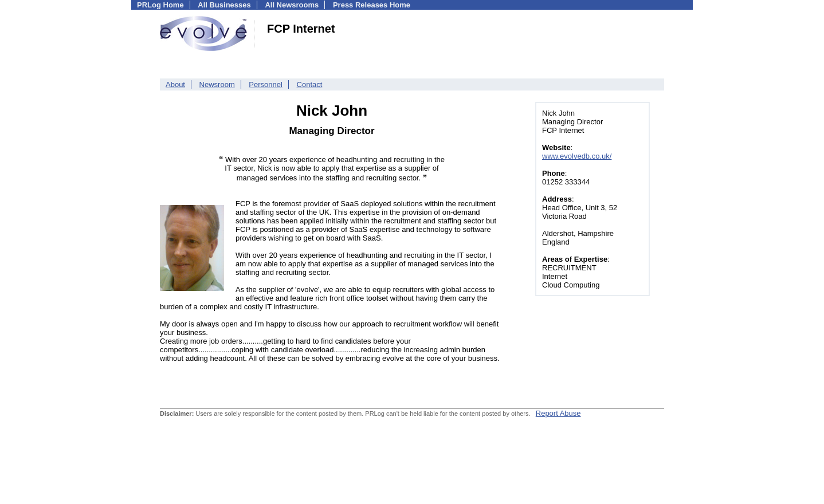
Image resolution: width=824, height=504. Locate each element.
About (175, 84)
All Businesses (224, 5)
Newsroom (217, 84)
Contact (310, 84)
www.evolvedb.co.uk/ (577, 156)
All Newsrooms (292, 5)
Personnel (266, 84)
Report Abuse (558, 413)
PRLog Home (160, 5)
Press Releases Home (372, 5)
